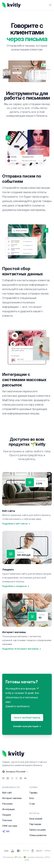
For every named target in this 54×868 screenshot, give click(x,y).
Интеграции (8, 809)
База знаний (36, 819)
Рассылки (7, 804)
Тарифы (33, 793)
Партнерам (35, 824)
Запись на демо (38, 830)
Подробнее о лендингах (16, 586)
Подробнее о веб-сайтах (16, 524)
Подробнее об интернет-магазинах (22, 649)
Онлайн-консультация (27, 726)
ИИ (6, 831)
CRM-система (10, 826)
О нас (32, 804)
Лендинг (7, 815)
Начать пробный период (27, 718)
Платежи (7, 820)
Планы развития (38, 835)
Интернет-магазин (12, 798)
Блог (32, 798)
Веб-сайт (7, 793)
